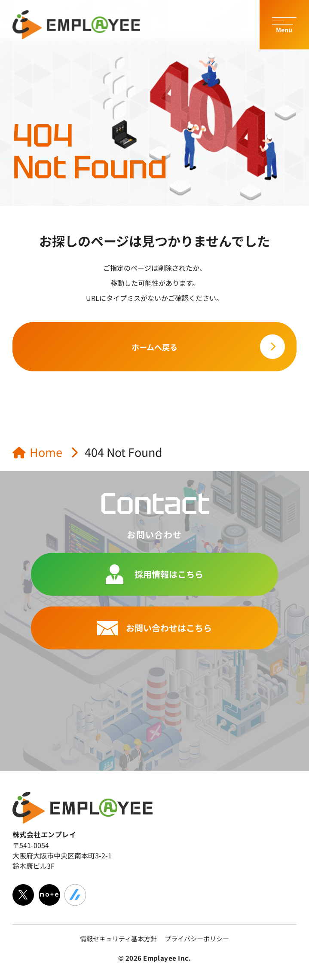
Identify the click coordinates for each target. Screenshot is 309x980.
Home (46, 452)
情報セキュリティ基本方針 (118, 939)
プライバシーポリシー (197, 939)
